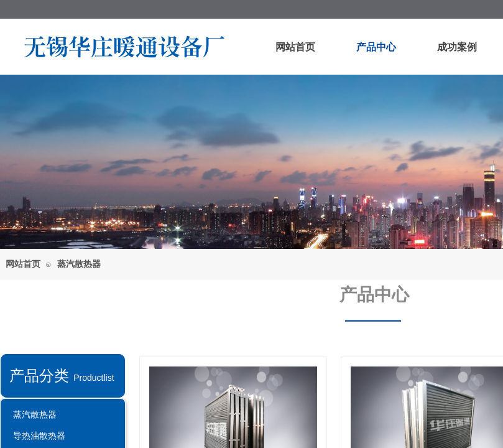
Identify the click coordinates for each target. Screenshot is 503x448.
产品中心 (376, 47)
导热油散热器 (39, 436)
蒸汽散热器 (79, 264)
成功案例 (457, 47)
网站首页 (295, 47)
